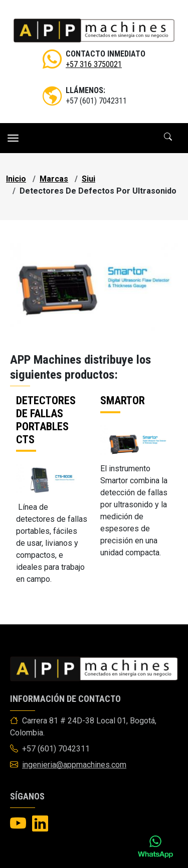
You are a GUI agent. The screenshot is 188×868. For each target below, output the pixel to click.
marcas (54, 179)
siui (88, 179)
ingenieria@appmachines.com (74, 765)
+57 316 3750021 (94, 64)
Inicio (16, 179)
